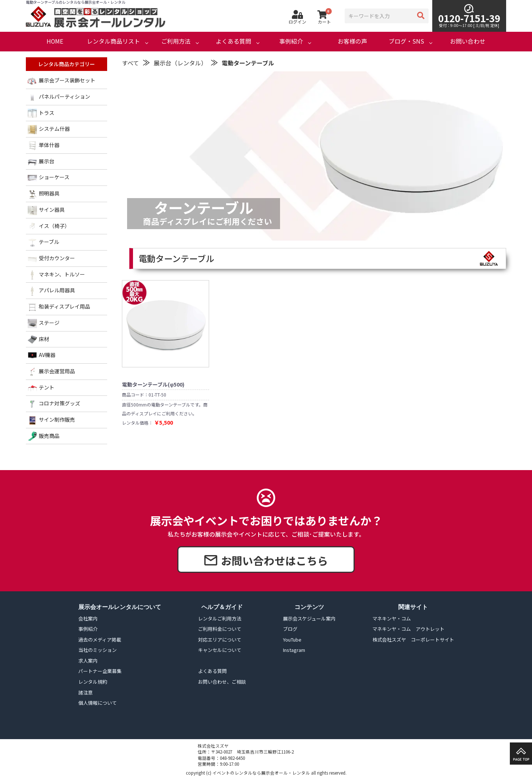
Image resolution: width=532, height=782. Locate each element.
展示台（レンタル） (180, 63)
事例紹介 (291, 41)
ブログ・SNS (406, 41)
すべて (130, 63)
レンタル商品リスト (113, 41)
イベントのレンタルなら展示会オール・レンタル (261, 773)
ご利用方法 (176, 41)
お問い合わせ (468, 41)
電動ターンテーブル (248, 63)
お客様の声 (352, 41)
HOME (55, 41)
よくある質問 (233, 41)
